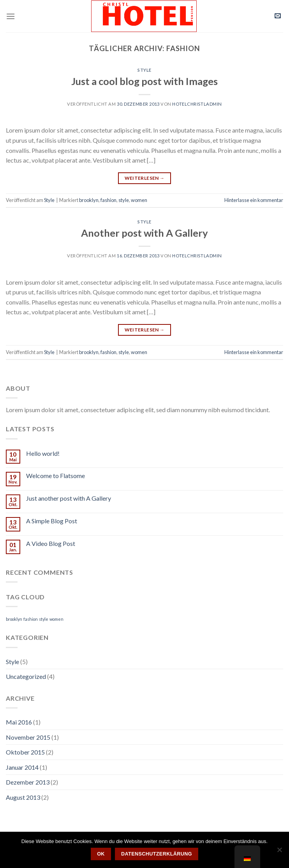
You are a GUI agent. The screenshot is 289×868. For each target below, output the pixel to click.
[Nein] (279, 852)
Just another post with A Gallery (69, 498)
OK (101, 854)
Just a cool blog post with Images (144, 81)
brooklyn (89, 200)
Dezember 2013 (28, 782)
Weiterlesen (145, 178)
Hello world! (43, 453)
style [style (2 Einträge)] (44, 619)
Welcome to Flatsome (56, 476)
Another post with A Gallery (144, 233)
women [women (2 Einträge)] (56, 619)
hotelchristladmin (197, 104)
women (139, 200)
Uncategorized (26, 676)
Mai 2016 (19, 722)
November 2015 (28, 737)
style (124, 200)
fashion (108, 200)
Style (144, 70)
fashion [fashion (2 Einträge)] (31, 619)
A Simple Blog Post (52, 521)
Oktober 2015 (25, 752)
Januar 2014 (22, 767)
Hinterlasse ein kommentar (254, 200)
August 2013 (23, 797)
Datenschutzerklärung (157, 854)
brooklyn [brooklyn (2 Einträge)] (14, 619)
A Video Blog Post (51, 543)
